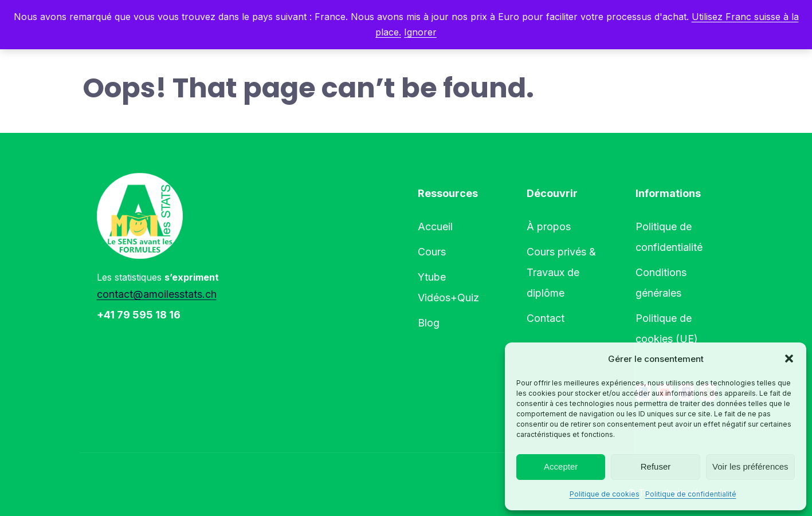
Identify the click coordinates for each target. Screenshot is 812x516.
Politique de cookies (605, 494)
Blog (429, 323)
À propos (549, 227)
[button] (789, 359)
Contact (546, 318)
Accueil (435, 227)
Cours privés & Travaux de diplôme (561, 272)
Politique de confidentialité (691, 494)
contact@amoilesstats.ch (157, 294)
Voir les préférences (750, 466)
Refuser (656, 466)
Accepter (561, 466)
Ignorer (420, 32)
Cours (432, 252)
